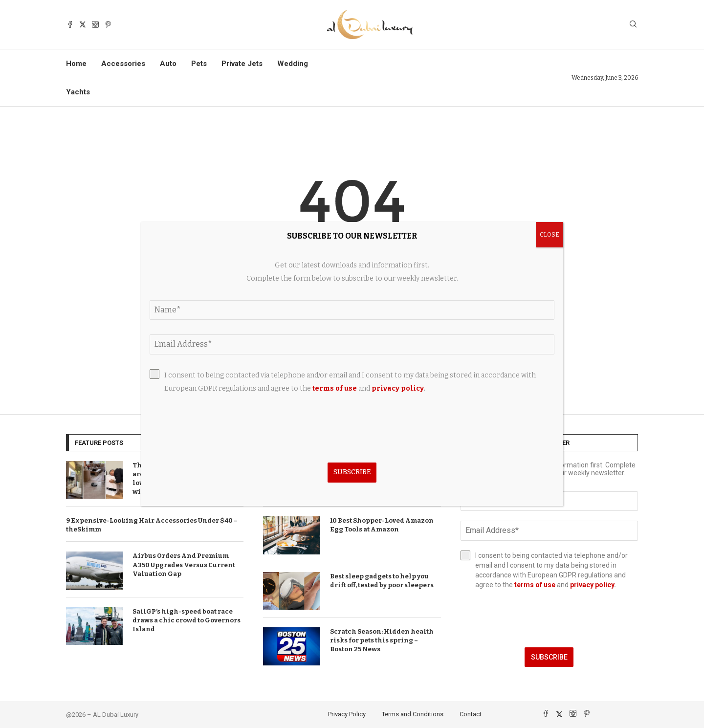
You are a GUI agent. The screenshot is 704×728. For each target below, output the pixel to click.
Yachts (78, 92)
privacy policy (592, 585)
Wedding (293, 64)
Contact (471, 714)
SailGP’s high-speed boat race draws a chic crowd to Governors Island (187, 620)
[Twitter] (83, 24)
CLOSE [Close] (550, 235)
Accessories (123, 64)
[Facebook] (70, 24)
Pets (199, 64)
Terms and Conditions (413, 714)
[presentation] (549, 618)
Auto (168, 64)
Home (76, 64)
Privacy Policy (347, 714)
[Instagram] (95, 24)
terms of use (535, 585)
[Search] (633, 25)
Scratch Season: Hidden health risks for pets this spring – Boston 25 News (382, 640)
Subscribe (549, 657)
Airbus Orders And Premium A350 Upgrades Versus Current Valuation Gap (184, 564)
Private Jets (242, 64)
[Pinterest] (108, 24)
